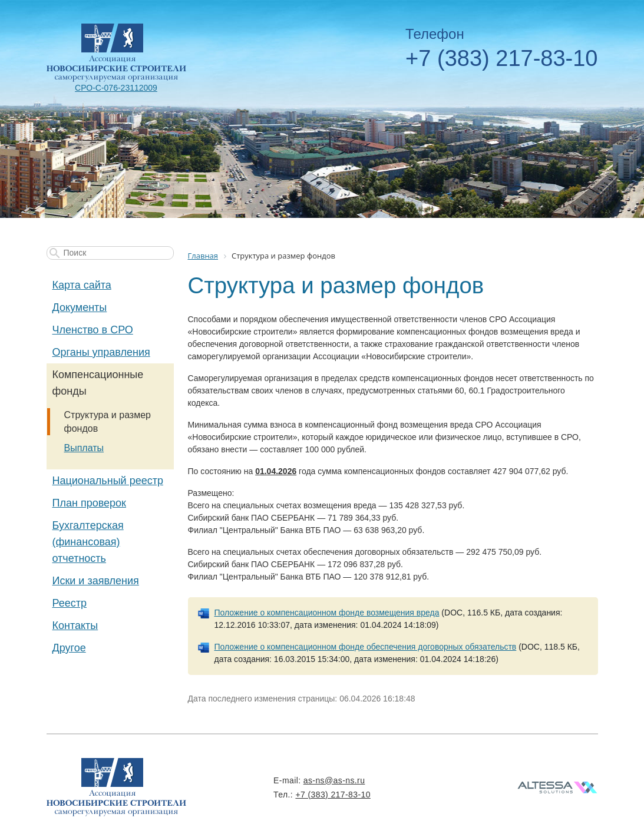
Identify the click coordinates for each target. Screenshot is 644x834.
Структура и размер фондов (108, 422)
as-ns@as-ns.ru (334, 780)
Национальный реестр (108, 481)
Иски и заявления (96, 581)
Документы (80, 307)
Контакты (75, 625)
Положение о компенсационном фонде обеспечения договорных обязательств (366, 647)
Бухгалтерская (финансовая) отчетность (88, 542)
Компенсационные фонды (98, 383)
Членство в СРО (93, 330)
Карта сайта (82, 285)
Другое (69, 648)
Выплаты (84, 448)
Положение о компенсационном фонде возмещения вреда (327, 613)
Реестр (70, 603)
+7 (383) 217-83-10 (501, 58)
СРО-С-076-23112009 (116, 88)
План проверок (89, 503)
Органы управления (101, 352)
